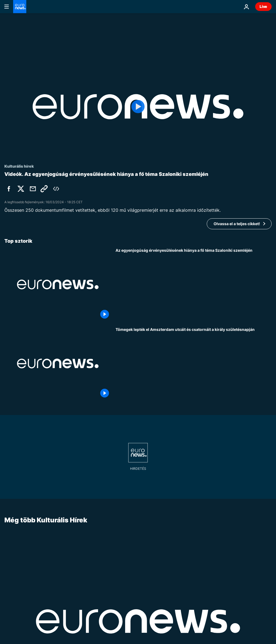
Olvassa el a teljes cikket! (237, 224)
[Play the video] (138, 107)
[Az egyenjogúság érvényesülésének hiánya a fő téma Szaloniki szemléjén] (194, 284)
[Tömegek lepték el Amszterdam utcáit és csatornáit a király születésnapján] (194, 363)
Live (263, 6)
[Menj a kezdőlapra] (20, 7)
